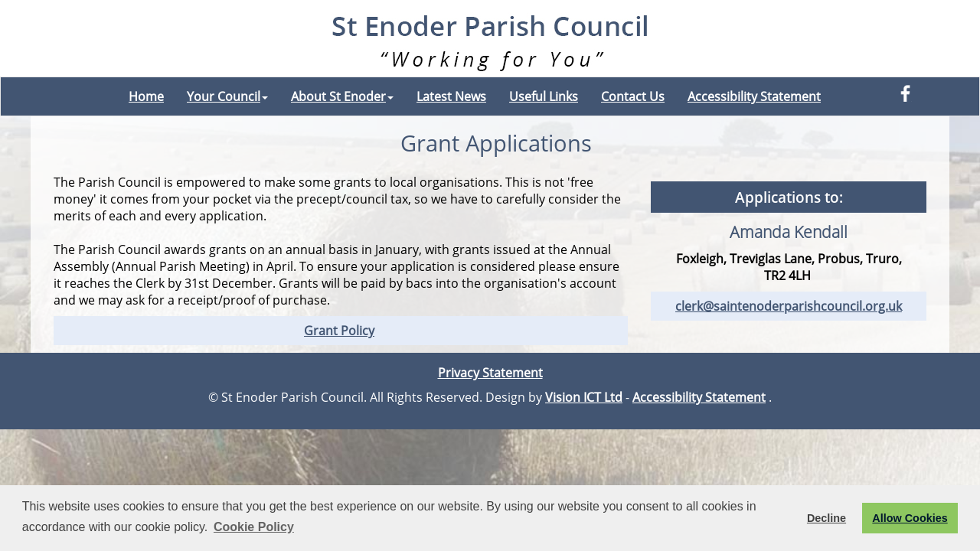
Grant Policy (339, 331)
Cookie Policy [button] (254, 527)
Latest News (451, 96)
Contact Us (633, 96)
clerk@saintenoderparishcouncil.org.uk (789, 306)
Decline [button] (826, 518)
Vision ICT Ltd (584, 397)
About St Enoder (342, 96)
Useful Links (544, 96)
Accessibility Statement (754, 96)
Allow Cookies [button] (910, 518)
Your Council (227, 96)
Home (146, 96)
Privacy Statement (490, 373)
